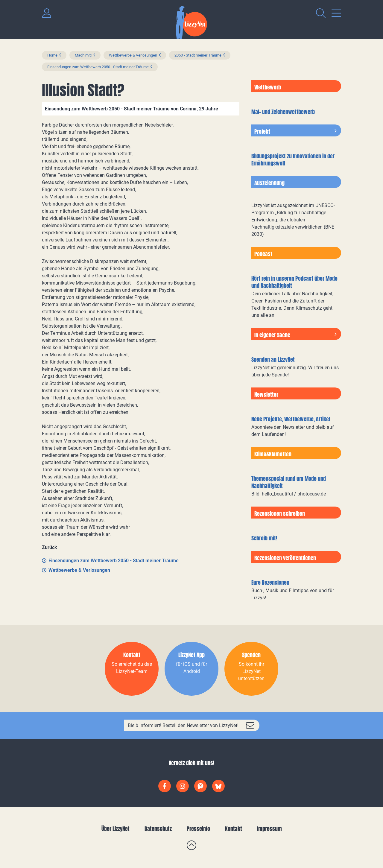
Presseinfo (198, 829)
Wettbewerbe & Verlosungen (133, 55)
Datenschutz (158, 829)
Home (52, 55)
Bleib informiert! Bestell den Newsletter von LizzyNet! (183, 725)
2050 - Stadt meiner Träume (198, 55)
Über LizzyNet (115, 829)
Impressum (269, 829)
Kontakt (234, 829)
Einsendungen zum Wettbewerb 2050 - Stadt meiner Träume (98, 67)
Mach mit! (83, 55)
